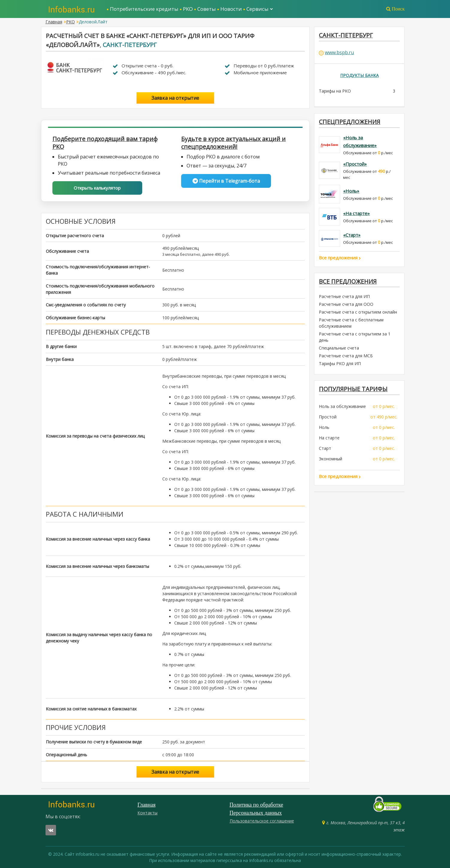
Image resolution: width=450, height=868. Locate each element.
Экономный (331, 459)
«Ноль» (351, 191)
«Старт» (352, 235)
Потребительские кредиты (144, 9)
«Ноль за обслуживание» (360, 141)
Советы (207, 9)
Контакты (147, 813)
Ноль (324, 428)
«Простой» (355, 164)
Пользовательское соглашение (262, 821)
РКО (188, 9)
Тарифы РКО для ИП (340, 364)
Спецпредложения (350, 122)
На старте (329, 438)
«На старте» (356, 213)
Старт (325, 449)
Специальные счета (339, 348)
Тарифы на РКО (335, 91)
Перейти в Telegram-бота (226, 181)
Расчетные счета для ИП (344, 297)
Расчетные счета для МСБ (346, 356)
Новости (231, 9)
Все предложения (340, 258)
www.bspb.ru (339, 52)
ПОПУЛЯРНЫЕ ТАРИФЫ (353, 389)
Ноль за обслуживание (342, 407)
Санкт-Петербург (130, 45)
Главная (54, 22)
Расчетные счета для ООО (346, 304)
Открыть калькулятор (97, 188)
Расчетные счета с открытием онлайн (358, 312)
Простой (328, 417)
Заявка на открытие (175, 98)
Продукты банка (359, 75)
